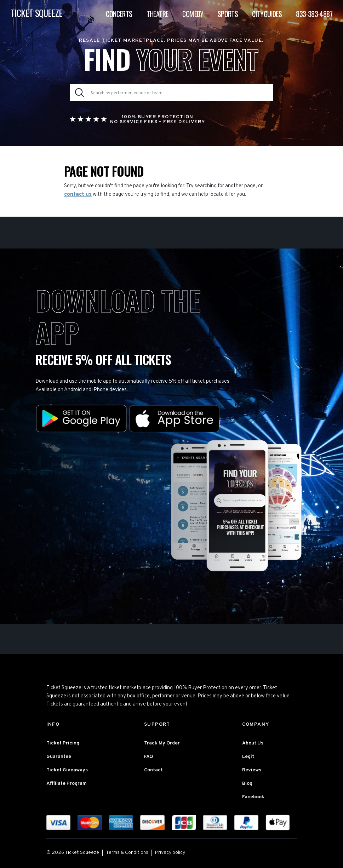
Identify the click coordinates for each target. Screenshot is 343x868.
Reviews (252, 770)
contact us (78, 195)
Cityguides (267, 14)
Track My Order (162, 743)
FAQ (148, 757)
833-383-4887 (314, 14)
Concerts (119, 14)
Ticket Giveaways (67, 770)
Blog (247, 784)
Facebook (253, 797)
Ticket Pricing (63, 743)
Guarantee (59, 757)
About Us (253, 743)
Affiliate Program (67, 784)
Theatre (158, 14)
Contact (153, 770)
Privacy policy (170, 853)
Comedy (193, 14)
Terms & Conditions (127, 853)
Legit (248, 757)
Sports (228, 14)
